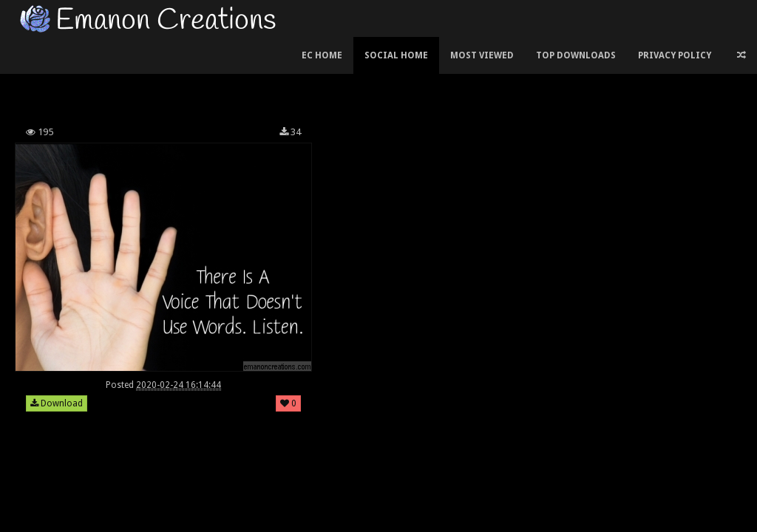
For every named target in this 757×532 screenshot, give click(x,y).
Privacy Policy (675, 55)
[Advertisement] (280, 77)
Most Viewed (482, 55)
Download (57, 403)
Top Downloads (576, 55)
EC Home (322, 55)
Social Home (396, 55)
